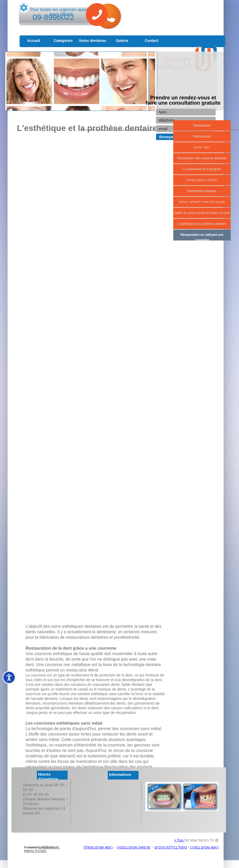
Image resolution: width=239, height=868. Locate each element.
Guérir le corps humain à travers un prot (202, 213)
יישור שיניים (202, 147)
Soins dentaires (93, 41)
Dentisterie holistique (202, 191)
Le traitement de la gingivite (202, 169)
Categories (63, 41)
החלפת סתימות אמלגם (202, 180)
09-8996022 (53, 17)
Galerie (122, 41)
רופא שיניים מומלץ (98, 847)
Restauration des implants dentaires (202, 158)
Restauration (202, 125)
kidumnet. (48, 847)
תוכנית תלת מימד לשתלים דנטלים (202, 202)
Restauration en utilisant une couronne (202, 237)
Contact (152, 41)
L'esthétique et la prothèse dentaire (202, 224)
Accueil (34, 41)
